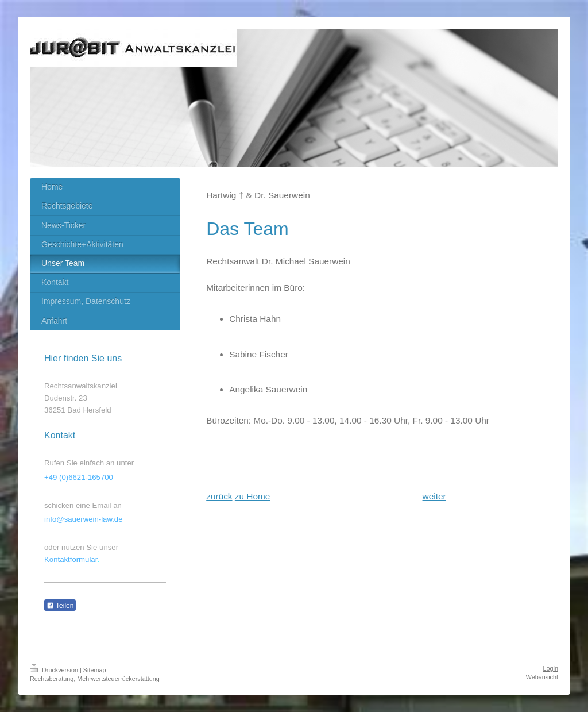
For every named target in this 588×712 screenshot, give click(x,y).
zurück (219, 496)
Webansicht (542, 677)
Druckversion (55, 670)
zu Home (253, 496)
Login (551, 668)
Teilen (60, 606)
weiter (434, 496)
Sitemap (95, 670)
